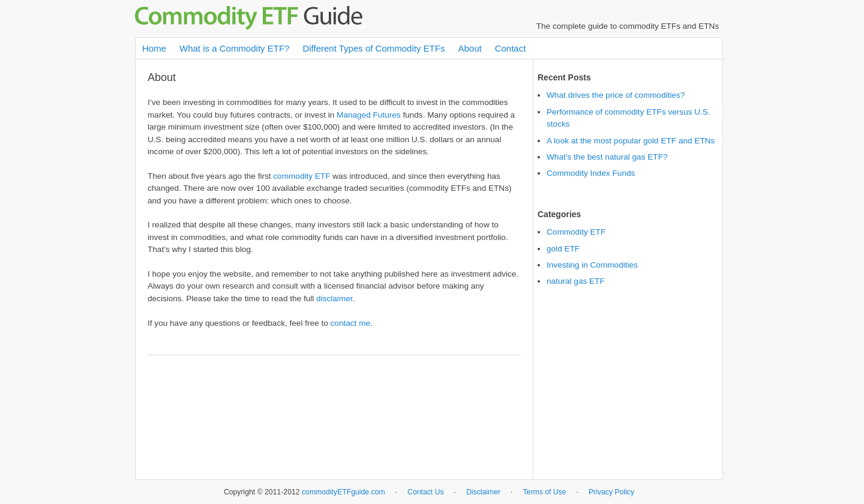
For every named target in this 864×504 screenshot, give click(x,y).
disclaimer (334, 298)
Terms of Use (544, 492)
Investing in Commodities (592, 265)
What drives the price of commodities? (616, 95)
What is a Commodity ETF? (234, 48)
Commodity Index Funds (591, 173)
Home (154, 48)
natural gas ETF (576, 281)
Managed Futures (369, 115)
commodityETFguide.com (343, 492)
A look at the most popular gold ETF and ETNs (631, 141)
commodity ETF (301, 176)
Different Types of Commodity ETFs (373, 48)
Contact (511, 48)
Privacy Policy (611, 492)
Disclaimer (483, 492)
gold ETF (563, 249)
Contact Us (426, 492)
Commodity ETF (576, 232)
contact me (351, 323)
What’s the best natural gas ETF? (607, 157)
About (469, 48)
